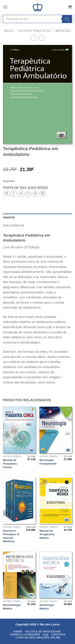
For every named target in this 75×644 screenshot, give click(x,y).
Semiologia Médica (47, 607)
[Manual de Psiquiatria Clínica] (19, 430)
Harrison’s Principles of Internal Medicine (11, 536)
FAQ (46, 635)
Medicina (63, 31)
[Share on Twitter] (21, 194)
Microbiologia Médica (12, 607)
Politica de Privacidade (43, 632)
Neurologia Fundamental (48, 462)
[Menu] (5, 7)
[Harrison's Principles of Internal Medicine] (19, 501)
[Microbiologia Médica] (19, 575)
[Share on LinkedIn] (43, 194)
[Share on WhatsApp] (7, 194)
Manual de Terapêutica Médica (47, 534)
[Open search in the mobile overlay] (37, 19)
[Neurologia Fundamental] (56, 430)
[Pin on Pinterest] (35, 194)
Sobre (18, 632)
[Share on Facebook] (14, 194)
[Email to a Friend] (28, 194)
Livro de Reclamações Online (38, 638)
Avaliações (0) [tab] (13, 225)
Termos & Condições (25, 635)
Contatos (58, 635)
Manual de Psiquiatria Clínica (10, 464)
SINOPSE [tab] (9, 217)
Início (9, 31)
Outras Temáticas (35, 31)
